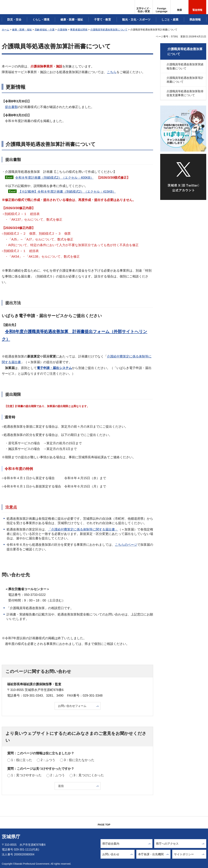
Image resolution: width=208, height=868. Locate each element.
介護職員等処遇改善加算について (109, 30)
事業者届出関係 (79, 30)
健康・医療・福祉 (22, 30)
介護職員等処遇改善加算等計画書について (185, 80)
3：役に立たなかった (79, 760)
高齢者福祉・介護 (45, 30)
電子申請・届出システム (54, 368)
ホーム (5, 30)
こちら (112, 72)
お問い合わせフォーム (72, 706)
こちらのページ (126, 545)
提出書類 (11, 107)
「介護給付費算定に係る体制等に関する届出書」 (83, 529)
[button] (162, 7)
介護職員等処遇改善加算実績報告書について (185, 66)
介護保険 (62, 30)
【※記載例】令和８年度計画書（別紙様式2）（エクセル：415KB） (67, 192)
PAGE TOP (104, 825)
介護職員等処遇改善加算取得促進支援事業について (185, 93)
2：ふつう (48, 760)
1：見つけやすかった (26, 775)
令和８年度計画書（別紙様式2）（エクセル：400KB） (54, 178)
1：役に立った (22, 760)
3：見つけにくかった (89, 775)
